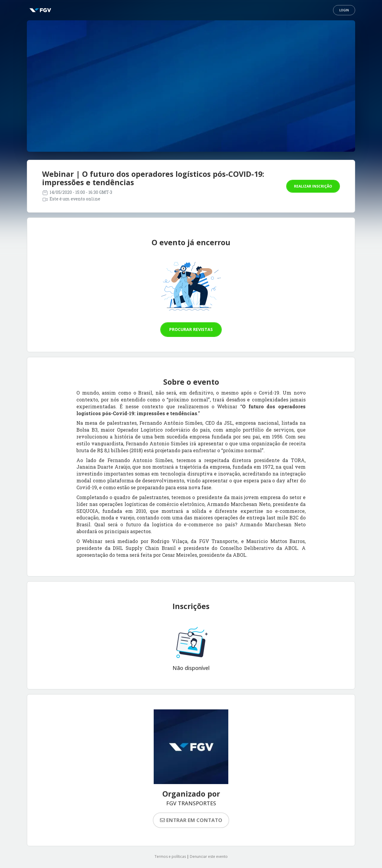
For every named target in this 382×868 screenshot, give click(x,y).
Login (344, 10)
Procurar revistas (191, 329)
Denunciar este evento (209, 857)
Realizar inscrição (313, 186)
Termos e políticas (170, 857)
